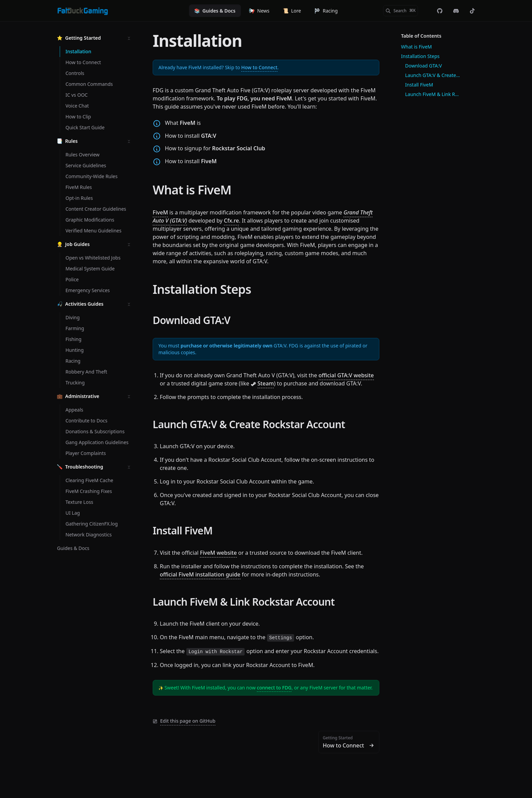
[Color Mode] (426, 11)
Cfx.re (232, 221)
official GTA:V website (346, 375)
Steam (266, 383)
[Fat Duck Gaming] (83, 11)
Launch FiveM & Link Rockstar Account (244, 602)
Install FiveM (183, 530)
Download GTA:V (192, 320)
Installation (197, 41)
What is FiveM (192, 190)
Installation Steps (202, 289)
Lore (292, 11)
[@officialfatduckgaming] (472, 11)
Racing (326, 11)
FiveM (160, 212)
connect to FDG (274, 688)
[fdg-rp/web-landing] (440, 11)
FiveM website (218, 553)
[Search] (401, 11)
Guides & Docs (215, 11)
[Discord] (456, 11)
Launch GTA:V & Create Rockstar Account (249, 424)
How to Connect (259, 67)
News (259, 11)
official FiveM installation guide (200, 574)
